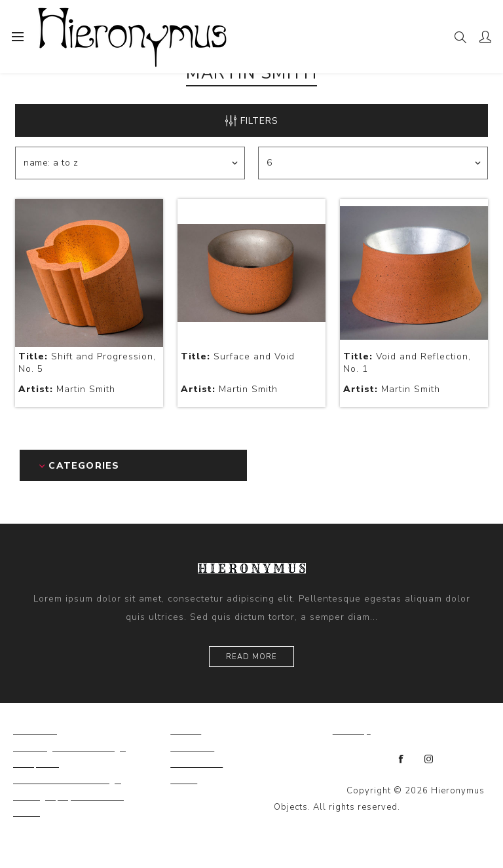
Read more (251, 657)
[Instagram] (429, 759)
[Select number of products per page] (373, 163)
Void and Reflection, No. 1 (407, 363)
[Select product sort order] (130, 163)
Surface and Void (238, 356)
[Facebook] (401, 759)
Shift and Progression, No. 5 (87, 363)
